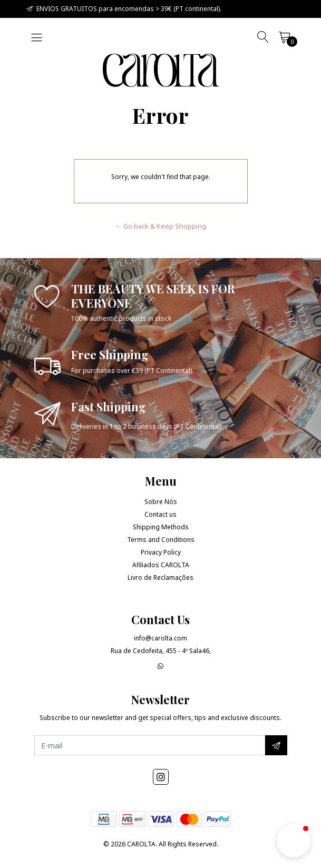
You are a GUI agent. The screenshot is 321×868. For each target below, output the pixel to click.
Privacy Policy (161, 552)
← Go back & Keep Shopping (160, 226)
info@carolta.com (160, 638)
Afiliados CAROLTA (161, 565)
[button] (294, 841)
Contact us (160, 514)
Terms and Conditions (161, 540)
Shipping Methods (161, 527)
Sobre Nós (161, 502)
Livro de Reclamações (160, 578)
